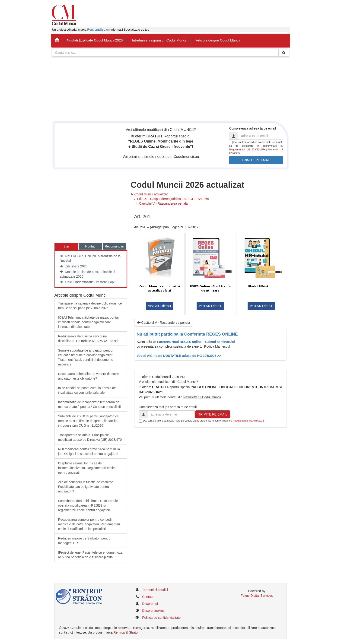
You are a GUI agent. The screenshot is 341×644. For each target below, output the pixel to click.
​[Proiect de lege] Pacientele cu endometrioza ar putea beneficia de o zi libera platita (90, 555)
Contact (148, 597)
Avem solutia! (147, 342)
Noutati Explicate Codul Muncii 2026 (95, 40)
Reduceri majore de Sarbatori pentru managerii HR (84, 541)
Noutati (90, 246)
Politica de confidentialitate (161, 618)
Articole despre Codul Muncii (218, 40)
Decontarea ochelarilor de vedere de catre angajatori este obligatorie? (89, 376)
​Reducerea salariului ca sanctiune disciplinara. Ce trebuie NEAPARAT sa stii (88, 339)
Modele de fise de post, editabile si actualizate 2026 (88, 274)
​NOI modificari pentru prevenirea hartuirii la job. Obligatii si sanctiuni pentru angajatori (89, 451)
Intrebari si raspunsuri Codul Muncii (159, 40)
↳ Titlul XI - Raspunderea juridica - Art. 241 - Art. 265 (171, 199)
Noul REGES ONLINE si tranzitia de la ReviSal (90, 258)
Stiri (66, 246)
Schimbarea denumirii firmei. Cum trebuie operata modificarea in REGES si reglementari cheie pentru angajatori (88, 505)
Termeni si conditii (155, 590)
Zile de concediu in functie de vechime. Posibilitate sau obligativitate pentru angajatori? (86, 487)
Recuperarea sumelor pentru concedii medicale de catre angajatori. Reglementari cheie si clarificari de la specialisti (89, 524)
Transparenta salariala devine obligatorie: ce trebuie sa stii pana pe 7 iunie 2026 (90, 306)
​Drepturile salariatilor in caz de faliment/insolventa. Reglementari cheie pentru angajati (86, 468)
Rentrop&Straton (98, 30)
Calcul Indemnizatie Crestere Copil (88, 282)
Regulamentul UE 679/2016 (246, 149)
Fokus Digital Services (257, 596)
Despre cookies (153, 611)
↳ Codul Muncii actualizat (149, 194)
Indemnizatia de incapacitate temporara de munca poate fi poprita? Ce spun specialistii (89, 404)
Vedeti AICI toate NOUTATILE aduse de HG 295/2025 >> (179, 356)
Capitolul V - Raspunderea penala (164, 323)
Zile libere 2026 (74, 266)
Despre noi (150, 604)
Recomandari (114, 246)
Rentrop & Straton (126, 632)
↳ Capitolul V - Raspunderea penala (162, 203)
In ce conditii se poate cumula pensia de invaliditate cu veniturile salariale (87, 390)
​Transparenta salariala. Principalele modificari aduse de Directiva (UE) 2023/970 (90, 437)
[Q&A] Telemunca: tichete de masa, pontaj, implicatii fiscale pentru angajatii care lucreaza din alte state (89, 322)
